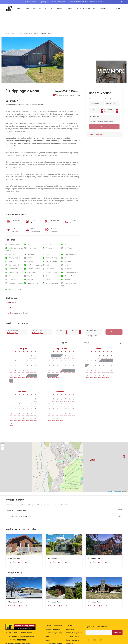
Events (60, 8)
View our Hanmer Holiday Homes (17, 14)
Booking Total (95, 97)
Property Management (74, 613)
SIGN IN (119, 8)
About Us (49, 8)
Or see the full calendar (96, 115)
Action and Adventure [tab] (60, 485)
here (24, 183)
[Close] (122, 2)
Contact (103, 8)
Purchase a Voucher (53, 609)
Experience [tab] (10, 485)
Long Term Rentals (72, 616)
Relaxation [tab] (21, 485)
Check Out (109, 79)
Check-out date (38, 311)
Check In (92, 79)
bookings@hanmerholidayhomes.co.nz (20, 616)
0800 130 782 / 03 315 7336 (16, 620)
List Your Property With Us (86, 8)
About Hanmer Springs (54, 624)
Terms (70, 8)
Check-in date (12, 311)
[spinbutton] (97, 92)
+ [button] (3, 425)
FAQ (47, 631)
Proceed (104, 107)
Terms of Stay (11, 642)
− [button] (3, 428)
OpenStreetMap (118, 472)
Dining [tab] (47, 485)
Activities (69, 606)
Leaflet (110, 472)
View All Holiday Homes (54, 606)
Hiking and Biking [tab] (35, 485)
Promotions (70, 609)
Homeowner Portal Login (56, 642)
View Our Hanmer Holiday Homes (29, 8)
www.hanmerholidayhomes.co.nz (18, 624)
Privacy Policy (22, 642)
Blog (67, 627)
